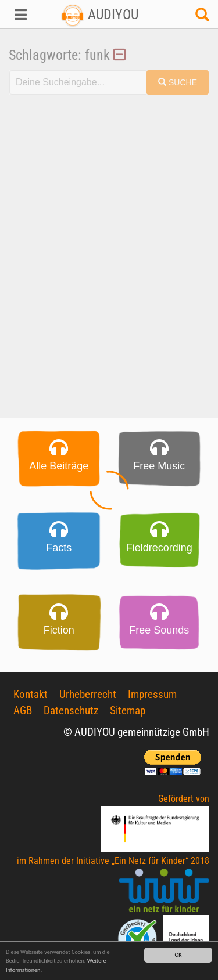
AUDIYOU (100, 15)
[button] (18, 15)
